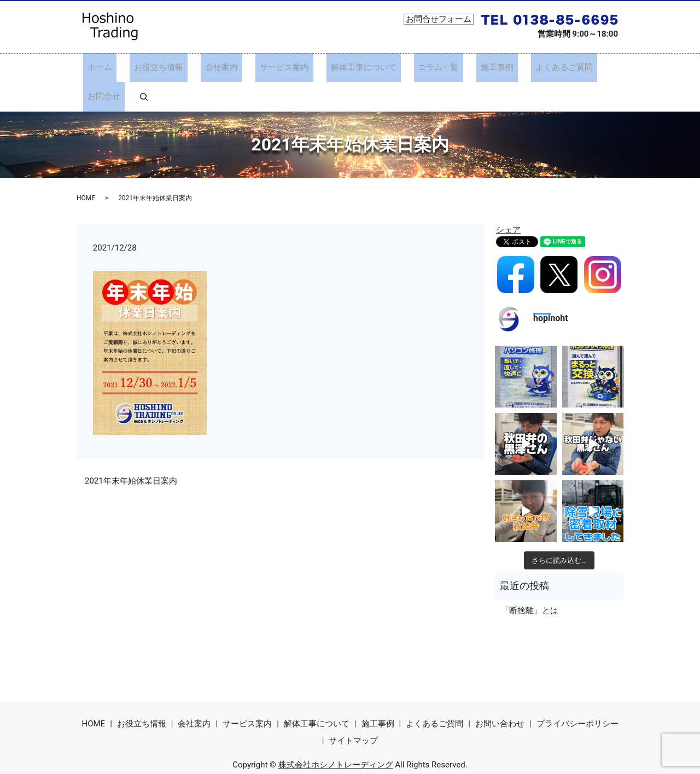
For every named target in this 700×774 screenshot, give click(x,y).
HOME (86, 168)
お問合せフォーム (439, 19)
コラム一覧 (404, 67)
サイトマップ (353, 711)
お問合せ (571, 67)
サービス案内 (267, 67)
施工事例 (454, 67)
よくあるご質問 (513, 67)
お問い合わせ (500, 694)
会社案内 (213, 67)
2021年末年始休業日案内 (131, 451)
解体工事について (338, 67)
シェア (508, 200)
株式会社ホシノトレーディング (336, 735)
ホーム (109, 67)
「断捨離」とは (530, 581)
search (602, 67)
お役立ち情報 (159, 67)
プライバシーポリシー (577, 694)
